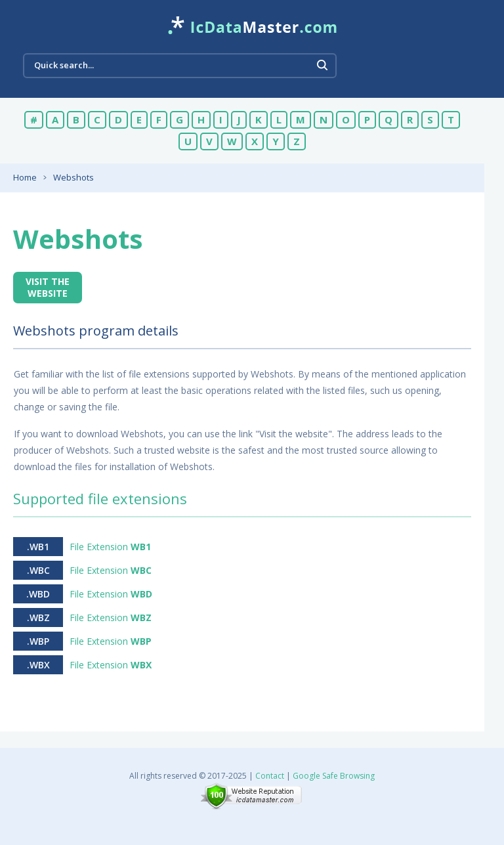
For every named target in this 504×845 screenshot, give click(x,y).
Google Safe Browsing (334, 776)
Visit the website (48, 287)
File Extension (110, 547)
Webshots (73, 177)
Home (25, 177)
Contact (270, 776)
